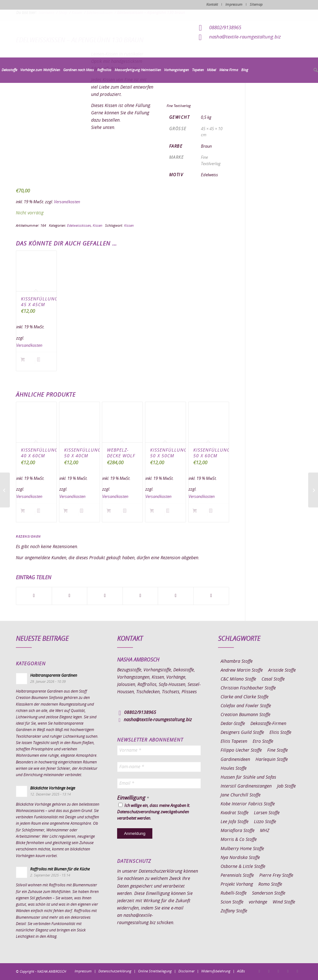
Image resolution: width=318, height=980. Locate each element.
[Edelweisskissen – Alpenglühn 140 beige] (5, 490)
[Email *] (159, 783)
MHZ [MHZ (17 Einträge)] (265, 831)
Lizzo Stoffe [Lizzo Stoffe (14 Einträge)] (265, 822)
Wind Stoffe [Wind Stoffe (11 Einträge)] (284, 902)
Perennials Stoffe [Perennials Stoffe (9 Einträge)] (237, 876)
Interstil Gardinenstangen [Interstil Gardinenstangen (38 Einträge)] (246, 786)
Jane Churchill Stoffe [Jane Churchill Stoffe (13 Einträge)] (241, 795)
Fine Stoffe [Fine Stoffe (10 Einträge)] (278, 750)
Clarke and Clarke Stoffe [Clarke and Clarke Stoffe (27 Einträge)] (245, 697)
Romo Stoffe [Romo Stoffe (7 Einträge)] (270, 884)
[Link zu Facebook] (259, 971)
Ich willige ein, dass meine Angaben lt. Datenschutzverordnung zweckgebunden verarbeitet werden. (154, 812)
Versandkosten (67, 202)
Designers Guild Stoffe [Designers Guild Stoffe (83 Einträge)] (242, 733)
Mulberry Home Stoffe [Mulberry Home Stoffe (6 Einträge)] (242, 849)
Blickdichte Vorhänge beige (53, 788)
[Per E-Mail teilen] (211, 596)
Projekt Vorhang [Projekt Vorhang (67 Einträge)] (237, 884)
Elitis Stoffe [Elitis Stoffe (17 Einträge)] (280, 733)
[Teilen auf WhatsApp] (105, 596)
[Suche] (315, 70)
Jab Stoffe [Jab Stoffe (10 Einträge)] (286, 786)
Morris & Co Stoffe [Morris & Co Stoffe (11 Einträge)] (239, 840)
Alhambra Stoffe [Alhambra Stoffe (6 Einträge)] (237, 661)
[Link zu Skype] (288, 971)
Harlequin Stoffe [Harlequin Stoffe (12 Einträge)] (272, 760)
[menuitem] (9, 70)
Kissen (97, 226)
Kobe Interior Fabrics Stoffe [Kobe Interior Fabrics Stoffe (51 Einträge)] (248, 804)
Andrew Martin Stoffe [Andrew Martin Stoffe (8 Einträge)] (242, 670)
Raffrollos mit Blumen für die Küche (60, 869)
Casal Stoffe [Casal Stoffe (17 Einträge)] (273, 679)
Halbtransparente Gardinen (54, 675)
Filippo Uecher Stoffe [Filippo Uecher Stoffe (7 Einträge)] (241, 750)
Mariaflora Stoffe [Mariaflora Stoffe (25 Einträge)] (238, 831)
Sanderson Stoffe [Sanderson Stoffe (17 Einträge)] (269, 893)
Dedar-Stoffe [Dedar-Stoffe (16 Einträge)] (233, 724)
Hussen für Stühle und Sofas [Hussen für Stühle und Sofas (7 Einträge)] (248, 777)
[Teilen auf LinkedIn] (176, 596)
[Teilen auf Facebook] (34, 596)
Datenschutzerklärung (160, 871)
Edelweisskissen (79, 226)
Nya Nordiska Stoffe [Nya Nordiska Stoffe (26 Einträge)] (240, 858)
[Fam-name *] (159, 767)
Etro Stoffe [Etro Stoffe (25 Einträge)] (263, 742)
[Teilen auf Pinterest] (140, 596)
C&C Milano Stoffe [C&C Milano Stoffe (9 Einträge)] (238, 679)
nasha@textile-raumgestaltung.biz (245, 37)
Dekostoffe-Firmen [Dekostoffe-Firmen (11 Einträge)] (268, 724)
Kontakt (212, 5)
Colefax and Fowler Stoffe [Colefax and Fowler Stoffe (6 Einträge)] (246, 706)
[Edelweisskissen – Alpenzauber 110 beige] (313, 490)
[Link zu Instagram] (269, 971)
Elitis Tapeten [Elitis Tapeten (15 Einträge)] (234, 742)
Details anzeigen (44, 362)
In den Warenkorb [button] (28, 362)
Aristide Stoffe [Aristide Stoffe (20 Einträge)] (282, 670)
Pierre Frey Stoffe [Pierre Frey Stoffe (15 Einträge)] (276, 876)
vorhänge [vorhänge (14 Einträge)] (258, 902)
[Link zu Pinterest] (278, 971)
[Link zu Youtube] (297, 971)
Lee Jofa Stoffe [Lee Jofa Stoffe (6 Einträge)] (235, 822)
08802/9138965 (225, 28)
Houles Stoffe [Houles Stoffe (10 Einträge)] (234, 769)
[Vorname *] (159, 750)
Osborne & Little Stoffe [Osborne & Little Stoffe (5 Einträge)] (243, 867)
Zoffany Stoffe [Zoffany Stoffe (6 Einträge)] (234, 911)
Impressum (234, 5)
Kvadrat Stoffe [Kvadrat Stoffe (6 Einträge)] (235, 813)
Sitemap (256, 5)
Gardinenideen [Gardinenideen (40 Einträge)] (235, 760)
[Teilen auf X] (70, 596)
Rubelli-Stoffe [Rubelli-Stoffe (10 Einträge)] (234, 893)
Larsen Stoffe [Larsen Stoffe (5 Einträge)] (267, 813)
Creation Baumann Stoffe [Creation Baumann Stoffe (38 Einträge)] (245, 715)
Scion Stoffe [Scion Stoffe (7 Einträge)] (232, 902)
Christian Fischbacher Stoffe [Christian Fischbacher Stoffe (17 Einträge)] (248, 688)
